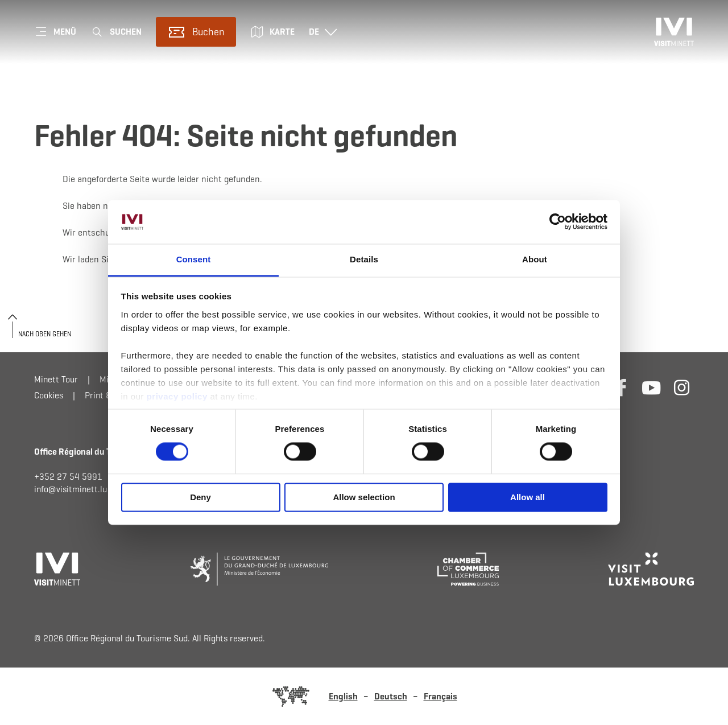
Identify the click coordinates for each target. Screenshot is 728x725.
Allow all (528, 497)
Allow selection (364, 497)
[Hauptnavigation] (55, 32)
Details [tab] (364, 259)
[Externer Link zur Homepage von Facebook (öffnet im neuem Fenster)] (621, 387)
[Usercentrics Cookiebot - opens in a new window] (558, 222)
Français (440, 696)
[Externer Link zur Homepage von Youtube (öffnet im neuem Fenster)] (652, 387)
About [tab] (535, 259)
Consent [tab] (194, 259)
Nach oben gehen (45, 334)
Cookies (49, 395)
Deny (200, 497)
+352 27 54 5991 (68, 477)
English (343, 696)
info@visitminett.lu (71, 489)
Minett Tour (56, 379)
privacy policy (179, 396)
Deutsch (391, 696)
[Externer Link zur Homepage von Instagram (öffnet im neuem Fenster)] (682, 387)
